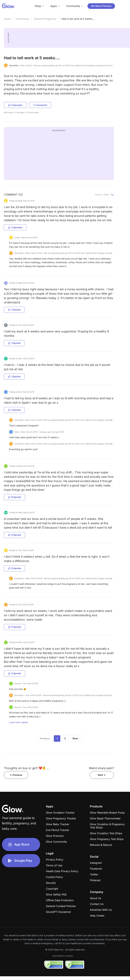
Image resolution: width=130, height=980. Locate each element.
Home (7, 19)
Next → (77, 738)
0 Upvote (14, 497)
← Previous (43, 738)
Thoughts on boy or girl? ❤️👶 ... (26, 768)
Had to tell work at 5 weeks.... (78, 19)
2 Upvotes (15, 105)
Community (22, 19)
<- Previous (16, 775)
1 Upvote (14, 310)
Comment (40, 105)
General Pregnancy (45, 19)
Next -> (102, 775)
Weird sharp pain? (101, 768)
